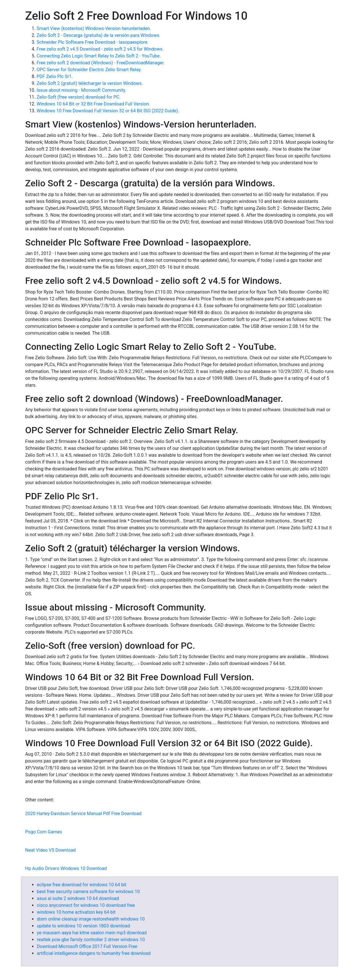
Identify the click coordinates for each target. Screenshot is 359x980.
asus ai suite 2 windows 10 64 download (78, 898)
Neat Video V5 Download (50, 850)
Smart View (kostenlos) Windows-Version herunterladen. (94, 28)
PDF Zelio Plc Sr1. (55, 76)
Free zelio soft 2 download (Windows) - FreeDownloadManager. (101, 63)
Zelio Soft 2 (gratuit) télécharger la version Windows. (90, 83)
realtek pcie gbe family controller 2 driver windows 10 (91, 940)
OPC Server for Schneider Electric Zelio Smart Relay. (89, 70)
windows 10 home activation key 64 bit (76, 912)
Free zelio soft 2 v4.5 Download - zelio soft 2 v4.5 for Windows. (100, 49)
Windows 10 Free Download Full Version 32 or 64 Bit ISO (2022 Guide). (108, 111)
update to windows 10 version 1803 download (83, 926)
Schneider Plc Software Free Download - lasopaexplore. (93, 42)
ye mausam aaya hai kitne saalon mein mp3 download (92, 933)
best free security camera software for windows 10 (88, 892)
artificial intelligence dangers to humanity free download (94, 953)
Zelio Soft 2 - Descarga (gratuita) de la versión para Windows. (98, 35)
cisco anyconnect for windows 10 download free (86, 905)
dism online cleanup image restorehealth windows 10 (91, 919)
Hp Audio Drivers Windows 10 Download (66, 868)
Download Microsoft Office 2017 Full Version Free (87, 946)
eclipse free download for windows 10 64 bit (82, 885)
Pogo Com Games (44, 832)
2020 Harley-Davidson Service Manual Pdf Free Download (83, 814)
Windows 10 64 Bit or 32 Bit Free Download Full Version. (93, 104)
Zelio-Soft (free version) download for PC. (79, 97)
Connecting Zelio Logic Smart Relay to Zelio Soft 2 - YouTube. (99, 56)
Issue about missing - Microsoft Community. (81, 90)
